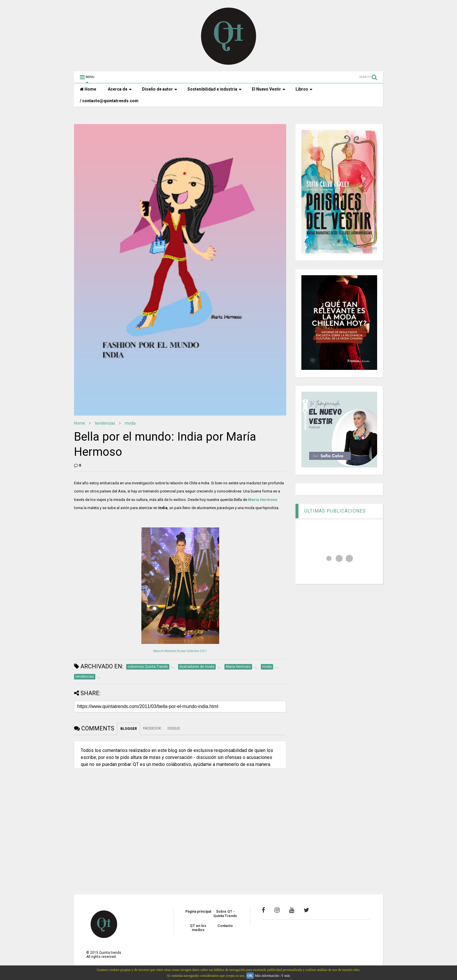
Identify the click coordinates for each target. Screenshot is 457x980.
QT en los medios (198, 928)
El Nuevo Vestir (269, 89)
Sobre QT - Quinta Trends (225, 914)
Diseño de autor (160, 89)
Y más (285, 976)
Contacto (225, 926)
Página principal (198, 912)
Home (88, 89)
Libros (304, 89)
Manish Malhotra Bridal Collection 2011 (180, 651)
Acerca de (120, 89)
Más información (267, 976)
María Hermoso (263, 500)
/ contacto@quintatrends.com (109, 101)
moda (130, 423)
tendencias (105, 423)
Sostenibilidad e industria (215, 89)
